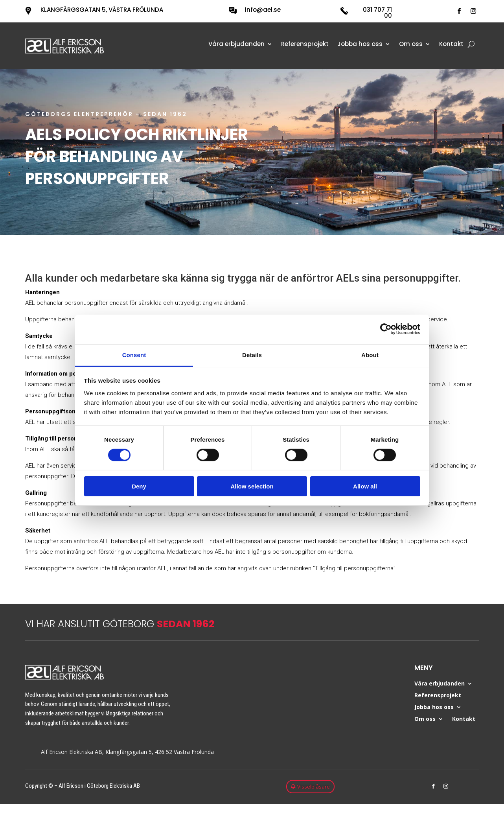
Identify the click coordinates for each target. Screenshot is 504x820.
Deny (139, 486)
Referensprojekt (305, 45)
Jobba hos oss (360, 45)
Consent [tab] (134, 355)
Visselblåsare (314, 787)
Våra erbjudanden (236, 45)
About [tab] (370, 355)
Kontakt (451, 45)
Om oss (411, 45)
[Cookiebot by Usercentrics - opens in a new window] (386, 329)
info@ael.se (263, 10)
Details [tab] (252, 355)
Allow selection (252, 486)
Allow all (365, 486)
